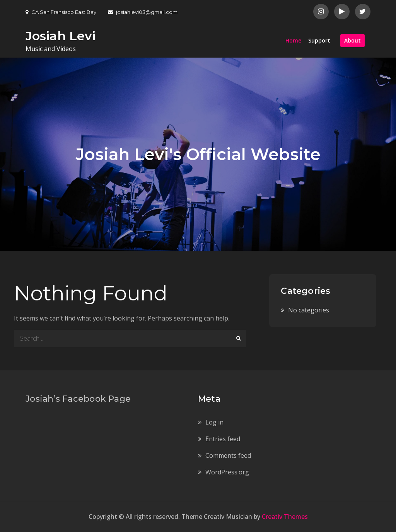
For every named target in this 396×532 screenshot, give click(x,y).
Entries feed (223, 439)
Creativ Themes (285, 517)
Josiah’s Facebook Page (78, 399)
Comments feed (228, 455)
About (352, 40)
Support (319, 40)
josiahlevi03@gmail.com (143, 12)
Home (293, 40)
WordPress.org (227, 472)
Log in (214, 422)
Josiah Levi (61, 36)
